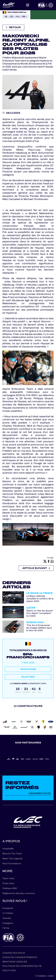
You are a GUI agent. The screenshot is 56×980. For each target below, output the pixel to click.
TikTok (6, 928)
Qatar (31, 608)
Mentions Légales (15, 962)
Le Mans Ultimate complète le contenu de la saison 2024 (40, 599)
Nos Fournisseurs (12, 864)
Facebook (8, 908)
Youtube (7, 918)
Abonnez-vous (40, 793)
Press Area (8, 883)
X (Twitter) (8, 913)
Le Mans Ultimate (39, 593)
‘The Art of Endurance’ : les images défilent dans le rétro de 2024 (39, 628)
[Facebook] (49, 561)
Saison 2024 (35, 622)
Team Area (8, 878)
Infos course (28, 669)
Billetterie (28, 677)
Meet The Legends (12, 859)
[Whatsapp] (52, 561)
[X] (45, 561)
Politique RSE (10, 888)
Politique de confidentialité (22, 966)
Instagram (8, 923)
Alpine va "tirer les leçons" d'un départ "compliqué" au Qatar (40, 613)
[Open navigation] (28, 5)
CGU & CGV (9, 970)
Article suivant (36, 568)
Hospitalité (8, 849)
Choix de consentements (20, 957)
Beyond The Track (12, 854)
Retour (13, 27)
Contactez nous (14, 953)
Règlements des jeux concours (19, 893)
